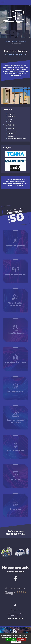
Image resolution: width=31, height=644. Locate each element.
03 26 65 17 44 (16, 619)
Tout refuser (21, 639)
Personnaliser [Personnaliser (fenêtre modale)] (16, 642)
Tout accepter (11, 639)
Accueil (8, 41)
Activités (14, 41)
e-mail (21, 186)
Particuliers (22, 41)
